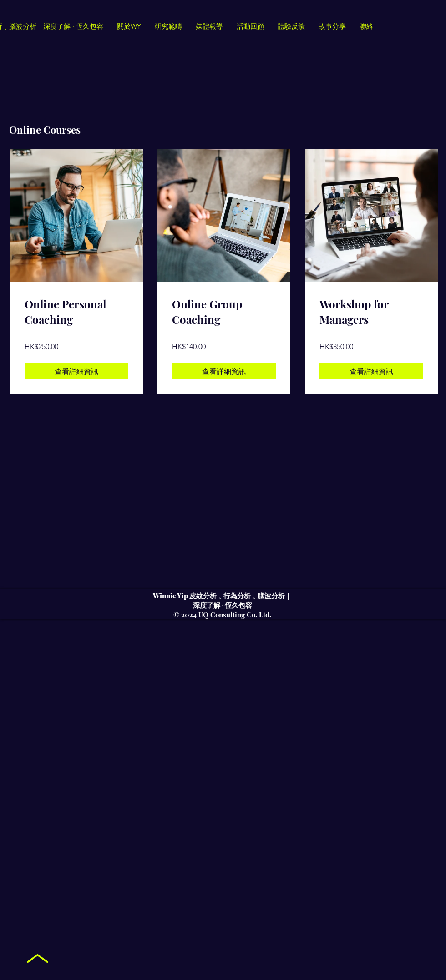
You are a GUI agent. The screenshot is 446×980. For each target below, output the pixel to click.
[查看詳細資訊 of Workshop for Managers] (371, 371)
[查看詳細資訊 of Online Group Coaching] (224, 371)
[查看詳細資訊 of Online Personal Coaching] (76, 371)
